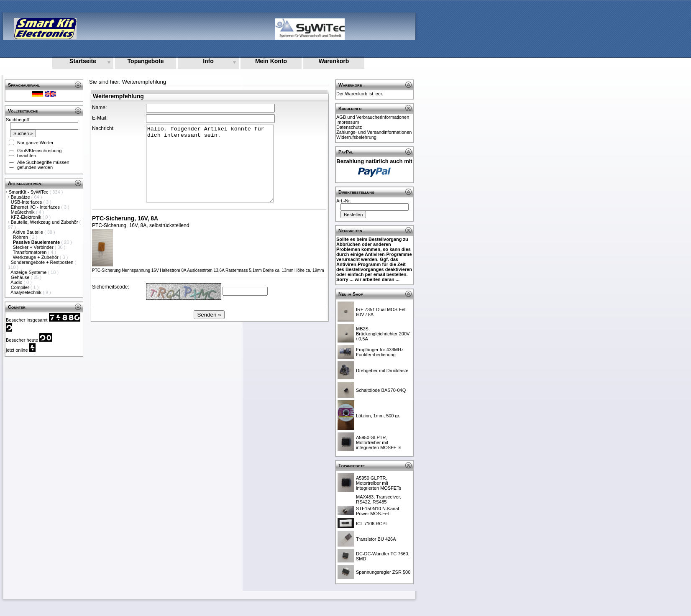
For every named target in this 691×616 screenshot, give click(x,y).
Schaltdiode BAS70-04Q (381, 390)
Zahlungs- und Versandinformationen (374, 132)
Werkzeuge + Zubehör (36, 257)
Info (208, 61)
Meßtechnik (23, 212)
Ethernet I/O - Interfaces (36, 207)
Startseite (83, 61)
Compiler (21, 287)
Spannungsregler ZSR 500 (383, 572)
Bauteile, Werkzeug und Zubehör (45, 222)
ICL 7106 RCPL (372, 524)
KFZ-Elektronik (27, 217)
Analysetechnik (27, 292)
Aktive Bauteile (28, 232)
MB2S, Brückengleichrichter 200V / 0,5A (383, 334)
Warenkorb (334, 61)
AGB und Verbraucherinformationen (373, 117)
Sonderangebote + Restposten (43, 262)
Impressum (348, 122)
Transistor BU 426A (376, 539)
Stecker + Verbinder (34, 247)
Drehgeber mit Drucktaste (382, 371)
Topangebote (146, 61)
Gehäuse (21, 277)
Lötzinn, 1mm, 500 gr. (378, 416)
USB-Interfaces (27, 202)
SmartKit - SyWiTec (29, 192)
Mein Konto (271, 61)
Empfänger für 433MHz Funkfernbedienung (380, 352)
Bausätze (21, 197)
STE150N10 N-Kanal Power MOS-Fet (377, 511)
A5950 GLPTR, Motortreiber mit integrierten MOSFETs (379, 442)
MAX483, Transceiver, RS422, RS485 (379, 499)
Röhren (21, 237)
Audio (17, 282)
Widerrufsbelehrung (356, 137)
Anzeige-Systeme (29, 272)
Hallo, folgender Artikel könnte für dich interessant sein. (210, 164)
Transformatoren (31, 252)
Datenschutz (349, 127)
